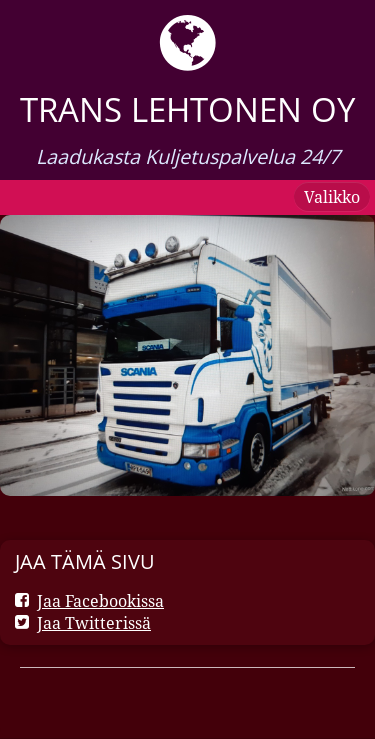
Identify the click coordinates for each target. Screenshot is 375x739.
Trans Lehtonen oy (187, 109)
